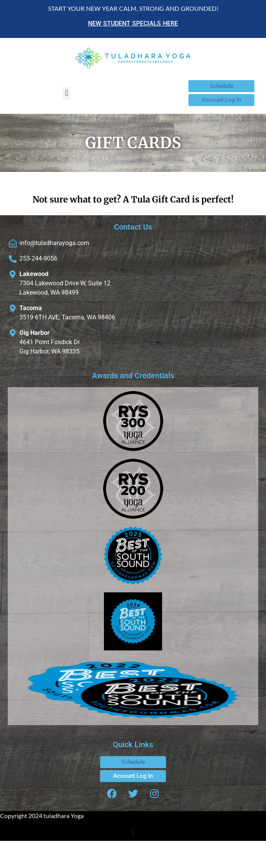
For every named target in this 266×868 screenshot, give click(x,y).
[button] (66, 93)
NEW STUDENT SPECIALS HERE (133, 23)
